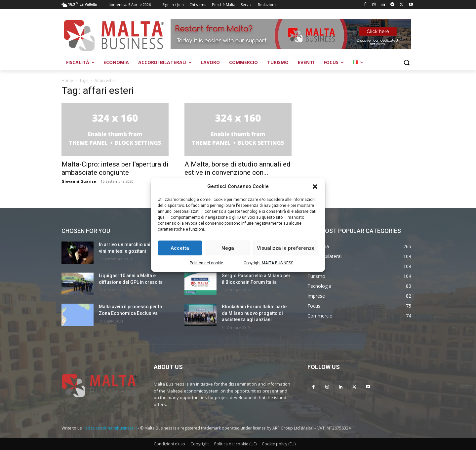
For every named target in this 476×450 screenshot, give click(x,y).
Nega (228, 248)
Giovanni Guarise (79, 181)
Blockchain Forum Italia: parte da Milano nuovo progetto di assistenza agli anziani (254, 313)
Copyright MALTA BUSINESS (268, 263)
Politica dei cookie (206, 263)
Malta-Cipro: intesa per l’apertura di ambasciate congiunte (115, 168)
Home (67, 80)
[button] (315, 187)
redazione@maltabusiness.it (110, 428)
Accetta (180, 248)
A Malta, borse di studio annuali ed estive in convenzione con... (238, 168)
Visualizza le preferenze (286, 248)
